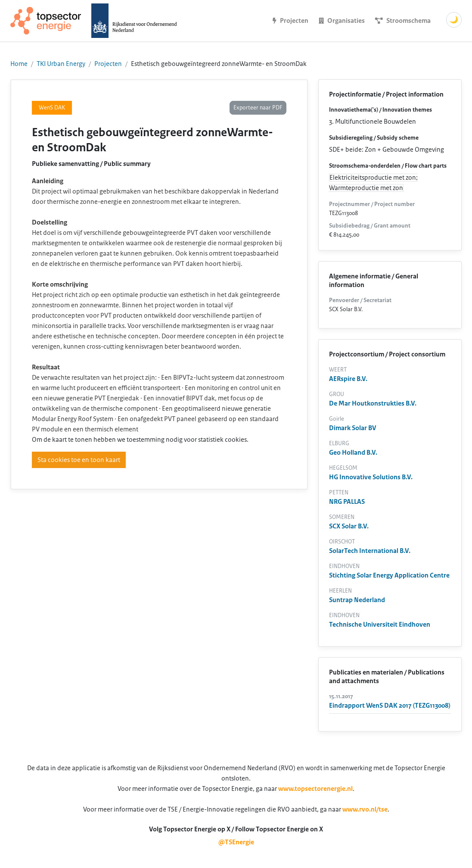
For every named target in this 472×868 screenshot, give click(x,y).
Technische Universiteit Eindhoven (380, 624)
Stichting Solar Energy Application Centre (389, 575)
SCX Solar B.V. (349, 526)
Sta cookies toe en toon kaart (79, 460)
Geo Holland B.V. (353, 453)
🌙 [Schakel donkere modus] (454, 20)
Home (19, 64)
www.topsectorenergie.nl (315, 789)
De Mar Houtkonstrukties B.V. (373, 403)
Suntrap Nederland (357, 600)
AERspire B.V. (348, 379)
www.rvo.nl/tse (365, 809)
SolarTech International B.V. (370, 551)
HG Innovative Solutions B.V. (371, 477)
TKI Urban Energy (61, 64)
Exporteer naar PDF (258, 108)
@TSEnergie (236, 842)
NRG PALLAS (347, 502)
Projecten (108, 64)
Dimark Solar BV (353, 428)
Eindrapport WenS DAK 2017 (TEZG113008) (390, 706)
